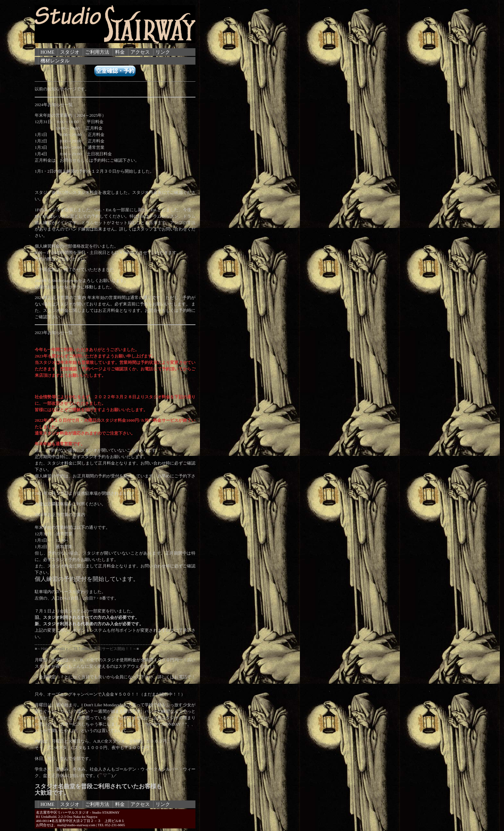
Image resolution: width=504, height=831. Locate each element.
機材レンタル (55, 61)
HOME (47, 52)
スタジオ (70, 52)
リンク (163, 52)
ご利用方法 (97, 52)
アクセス (140, 52)
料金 (120, 52)
